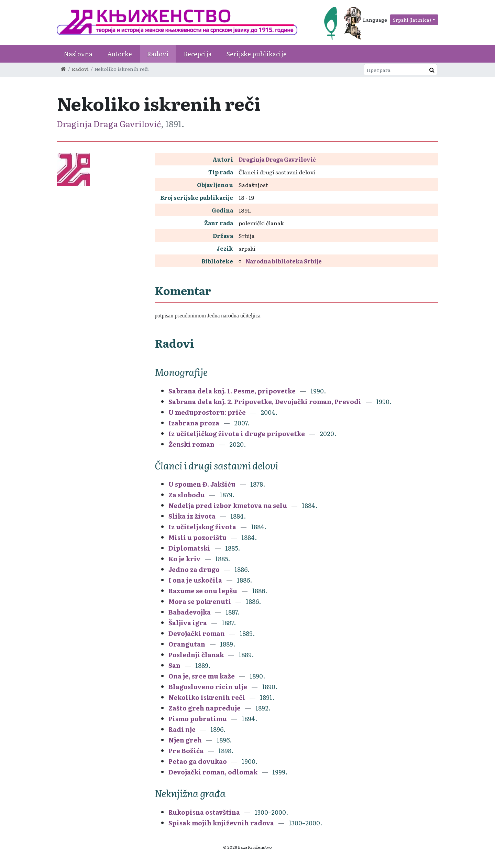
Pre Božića (187, 751)
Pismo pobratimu (198, 719)
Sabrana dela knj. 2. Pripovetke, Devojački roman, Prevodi (265, 402)
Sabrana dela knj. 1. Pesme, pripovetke (232, 391)
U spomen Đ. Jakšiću (202, 484)
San (174, 665)
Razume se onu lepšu (203, 591)
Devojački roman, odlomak (213, 772)
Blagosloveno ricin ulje (208, 687)
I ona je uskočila (196, 580)
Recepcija (198, 54)
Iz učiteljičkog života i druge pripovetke (237, 433)
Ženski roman (191, 444)
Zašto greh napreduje (205, 708)
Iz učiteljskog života (202, 527)
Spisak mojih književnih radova (222, 823)
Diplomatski (190, 548)
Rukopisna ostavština (204, 812)
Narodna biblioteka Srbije (284, 261)
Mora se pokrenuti (200, 601)
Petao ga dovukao (198, 761)
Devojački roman (197, 633)
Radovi (158, 54)
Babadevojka (190, 612)
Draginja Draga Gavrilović (109, 124)
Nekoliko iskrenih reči (207, 697)
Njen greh (185, 740)
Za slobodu (187, 495)
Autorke (120, 54)
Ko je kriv (184, 559)
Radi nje (182, 729)
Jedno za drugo (195, 569)
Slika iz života (192, 516)
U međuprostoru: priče (207, 412)
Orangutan (188, 644)
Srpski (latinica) (412, 20)
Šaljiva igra (188, 623)
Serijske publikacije (257, 54)
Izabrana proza (194, 423)
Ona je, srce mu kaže (202, 676)
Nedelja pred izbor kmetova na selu (228, 505)
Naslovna (78, 54)
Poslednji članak (196, 655)
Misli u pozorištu (197, 537)
